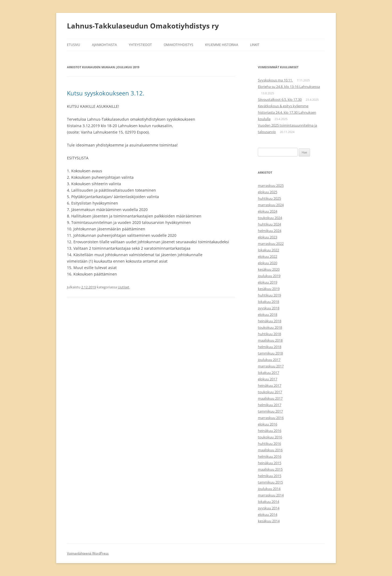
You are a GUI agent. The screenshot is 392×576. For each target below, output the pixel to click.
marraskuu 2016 (271, 418)
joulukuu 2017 (269, 360)
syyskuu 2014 (269, 508)
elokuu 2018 (268, 314)
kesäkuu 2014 (269, 521)
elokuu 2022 (268, 256)
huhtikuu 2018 (269, 334)
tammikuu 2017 (270, 411)
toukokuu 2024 (270, 218)
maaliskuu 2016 (270, 450)
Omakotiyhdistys (179, 45)
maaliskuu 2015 (270, 469)
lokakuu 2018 (268, 302)
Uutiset (124, 287)
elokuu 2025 (268, 192)
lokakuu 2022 (268, 250)
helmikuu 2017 (270, 405)
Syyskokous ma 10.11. (275, 80)
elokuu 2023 (268, 237)
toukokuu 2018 (270, 327)
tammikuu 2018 (270, 353)
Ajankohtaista (104, 45)
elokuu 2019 (268, 282)
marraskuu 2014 (271, 495)
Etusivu (74, 45)
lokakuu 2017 (268, 373)
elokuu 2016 (268, 424)
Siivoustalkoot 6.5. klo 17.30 (280, 99)
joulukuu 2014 (269, 489)
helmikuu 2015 (270, 476)
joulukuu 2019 (269, 276)
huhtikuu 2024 (269, 224)
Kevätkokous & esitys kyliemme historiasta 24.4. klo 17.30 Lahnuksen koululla (287, 112)
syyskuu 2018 (269, 308)
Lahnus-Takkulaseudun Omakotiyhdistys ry (143, 26)
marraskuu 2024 (271, 205)
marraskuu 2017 (271, 366)
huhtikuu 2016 (269, 443)
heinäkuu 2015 (270, 463)
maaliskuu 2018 (270, 340)
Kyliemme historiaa (222, 45)
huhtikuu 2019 (269, 295)
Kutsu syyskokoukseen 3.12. (106, 93)
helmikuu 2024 (270, 231)
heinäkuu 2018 (270, 321)
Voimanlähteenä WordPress (88, 553)
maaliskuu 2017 (270, 398)
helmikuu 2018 (270, 347)
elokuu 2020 (268, 263)
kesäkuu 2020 (269, 269)
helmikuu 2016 (270, 456)
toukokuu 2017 (270, 392)
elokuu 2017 (268, 379)
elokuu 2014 (268, 514)
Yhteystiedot (140, 45)
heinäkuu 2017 (270, 385)
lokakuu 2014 (268, 502)
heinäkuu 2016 (270, 431)
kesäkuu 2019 (269, 289)
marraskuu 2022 (271, 244)
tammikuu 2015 (270, 482)
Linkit (255, 45)
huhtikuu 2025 (269, 198)
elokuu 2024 (268, 211)
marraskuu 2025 (271, 185)
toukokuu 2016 (270, 437)
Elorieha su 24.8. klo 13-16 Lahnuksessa (289, 87)
